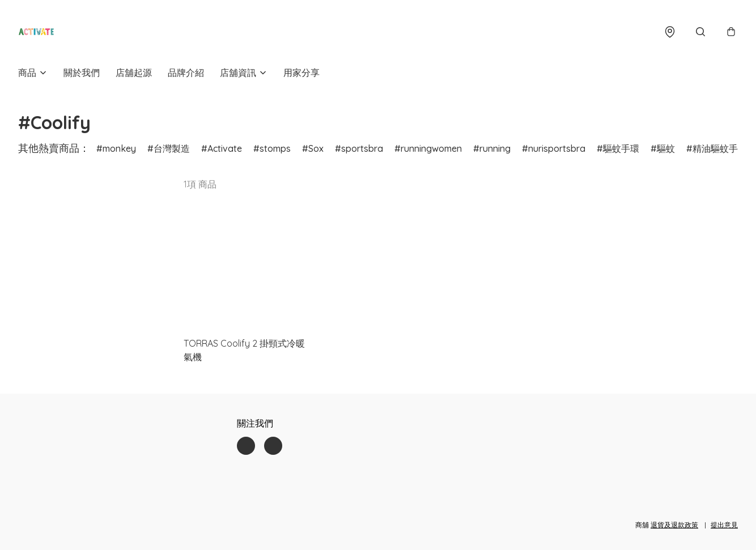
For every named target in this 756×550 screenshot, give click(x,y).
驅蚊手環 (621, 148)
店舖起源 (134, 73)
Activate (225, 148)
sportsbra (362, 148)
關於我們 (82, 73)
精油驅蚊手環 (720, 148)
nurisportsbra (557, 148)
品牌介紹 (186, 73)
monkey (119, 148)
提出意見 (724, 525)
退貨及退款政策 (674, 525)
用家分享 (301, 73)
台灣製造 (172, 148)
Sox (316, 148)
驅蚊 (666, 148)
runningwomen (431, 148)
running (495, 148)
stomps (275, 148)
